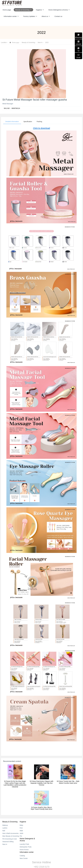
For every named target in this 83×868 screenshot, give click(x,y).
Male (24, 831)
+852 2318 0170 (41, 853)
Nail (4, 831)
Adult (24, 833)
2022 (47, 42)
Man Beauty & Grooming (11, 836)
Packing (40, 122)
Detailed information (12, 122)
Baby (24, 825)
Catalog (66, 825)
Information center (70, 822)
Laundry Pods (48, 827)
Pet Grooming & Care (10, 839)
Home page (7, 10)
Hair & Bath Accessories (10, 833)
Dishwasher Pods (49, 830)
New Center (67, 828)
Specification (28, 122)
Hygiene (26, 822)
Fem (24, 828)
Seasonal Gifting (8, 842)
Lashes (5, 828)
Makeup (5, 825)
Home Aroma (47, 833)
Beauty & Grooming (28, 42)
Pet (24, 836)
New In (40, 42)
